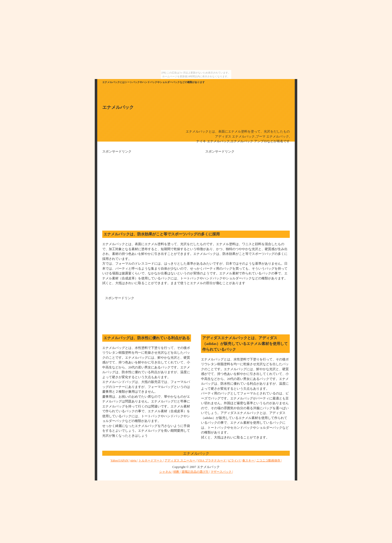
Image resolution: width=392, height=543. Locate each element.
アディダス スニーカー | (180, 460)
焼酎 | (177, 472)
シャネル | (166, 472)
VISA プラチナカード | (212, 460)
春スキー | (249, 460)
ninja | (134, 460)
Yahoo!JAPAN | (120, 460)
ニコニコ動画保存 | (269, 460)
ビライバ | (235, 460)
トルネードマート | (151, 460)
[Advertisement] (144, 189)
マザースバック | (222, 472)
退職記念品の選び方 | (196, 472)
